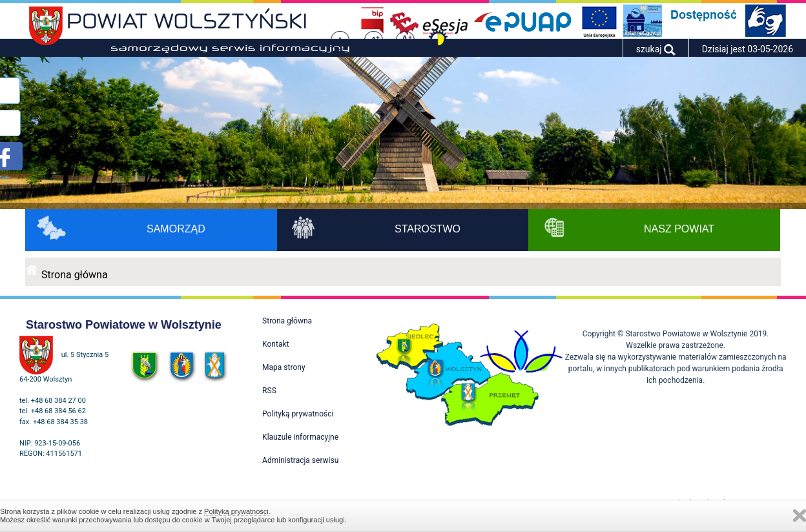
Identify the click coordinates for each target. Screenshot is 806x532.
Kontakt (275, 344)
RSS (269, 391)
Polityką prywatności (236, 511)
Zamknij (800, 516)
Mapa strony (284, 367)
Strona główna (75, 275)
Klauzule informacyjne (300, 437)
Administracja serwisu (300, 460)
